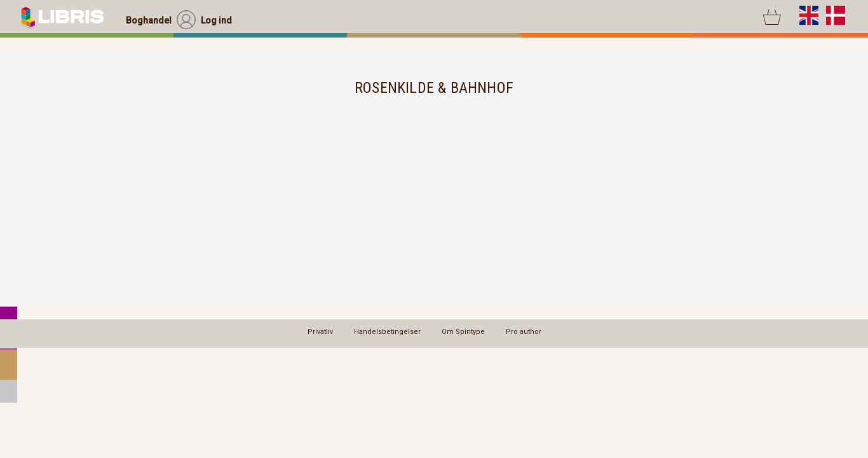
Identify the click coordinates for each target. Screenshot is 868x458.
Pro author (524, 332)
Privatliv (320, 332)
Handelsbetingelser (387, 332)
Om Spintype (463, 332)
